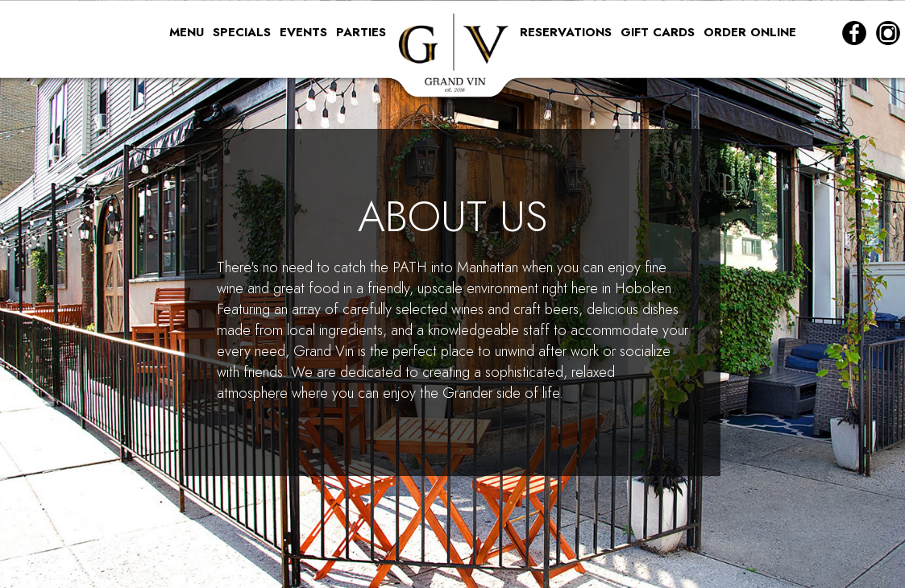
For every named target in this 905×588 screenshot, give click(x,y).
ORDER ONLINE (750, 32)
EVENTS (305, 32)
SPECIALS (244, 32)
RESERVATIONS (568, 32)
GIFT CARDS (660, 32)
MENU (189, 32)
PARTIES (361, 32)
